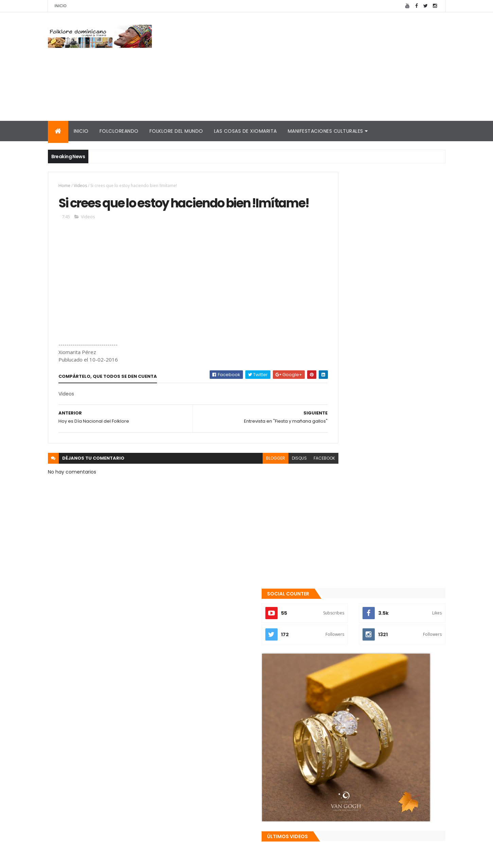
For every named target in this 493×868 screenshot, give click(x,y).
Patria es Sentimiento (378, 683)
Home (64, 186)
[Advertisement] (322, 67)
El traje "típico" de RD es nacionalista (395, 628)
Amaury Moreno (65, 859)
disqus (270, 478)
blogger (246, 478)
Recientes (353, 713)
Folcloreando (119, 131)
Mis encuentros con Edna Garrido (365, 747)
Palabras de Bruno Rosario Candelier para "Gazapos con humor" (377, 783)
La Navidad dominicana (353, 793)
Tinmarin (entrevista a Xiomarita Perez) (375, 810)
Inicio (61, 6)
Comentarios (415, 713)
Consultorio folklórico (351, 755)
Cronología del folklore (352, 763)
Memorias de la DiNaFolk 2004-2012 (368, 772)
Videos (80, 186)
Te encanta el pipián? (377, 655)
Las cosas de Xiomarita (245, 131)
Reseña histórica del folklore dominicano (376, 818)
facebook (295, 478)
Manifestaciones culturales (325, 131)
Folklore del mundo (176, 131)
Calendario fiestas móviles (357, 801)
